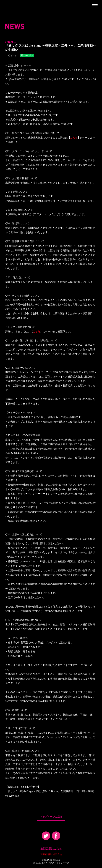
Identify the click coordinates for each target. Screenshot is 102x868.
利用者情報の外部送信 (51, 854)
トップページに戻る (51, 817)
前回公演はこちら (51, 848)
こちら (74, 138)
